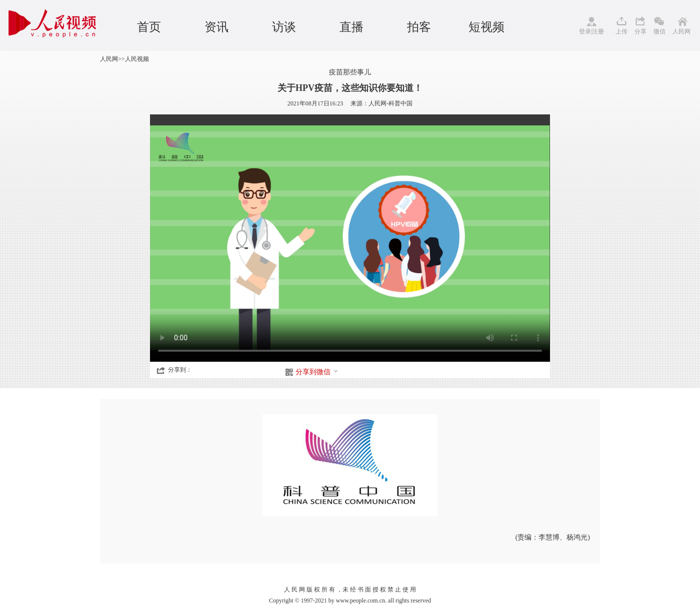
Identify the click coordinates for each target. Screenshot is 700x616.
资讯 (216, 27)
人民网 (681, 31)
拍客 (419, 27)
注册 (598, 31)
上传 (621, 31)
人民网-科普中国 (390, 103)
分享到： (180, 370)
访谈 (284, 27)
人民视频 (137, 59)
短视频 (486, 27)
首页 (149, 27)
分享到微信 (317, 372)
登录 (585, 31)
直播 (351, 27)
